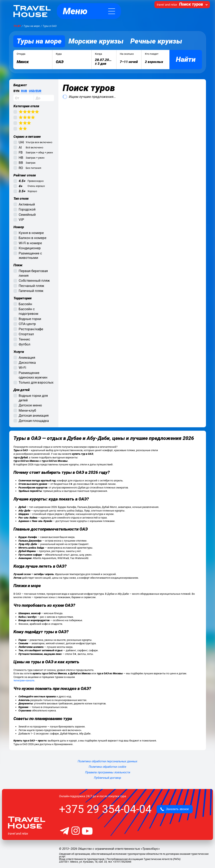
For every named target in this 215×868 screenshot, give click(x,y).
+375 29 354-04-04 (105, 809)
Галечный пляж (31, 291)
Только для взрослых (36, 382)
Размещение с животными (30, 256)
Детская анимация (34, 415)
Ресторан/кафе (31, 329)
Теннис (24, 339)
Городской (27, 209)
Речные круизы (156, 41)
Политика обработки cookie (107, 767)
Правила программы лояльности (108, 772)
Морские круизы (96, 41)
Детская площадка (34, 421)
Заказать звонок (175, 809)
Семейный (27, 215)
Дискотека (27, 363)
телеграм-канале (24, 680)
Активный (27, 204)
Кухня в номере (31, 233)
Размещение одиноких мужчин (33, 375)
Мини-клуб (27, 410)
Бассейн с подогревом (29, 311)
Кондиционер (30, 248)
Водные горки (30, 319)
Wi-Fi (22, 368)
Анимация (27, 358)
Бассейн (25, 304)
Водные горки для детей (33, 398)
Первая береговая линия (33, 273)
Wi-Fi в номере (30, 243)
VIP (21, 220)
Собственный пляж (34, 281)
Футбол (24, 344)
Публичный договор (107, 778)
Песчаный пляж (31, 286)
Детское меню (30, 405)
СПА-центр (27, 324)
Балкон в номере (33, 238)
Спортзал (26, 334)
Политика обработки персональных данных (107, 761)
